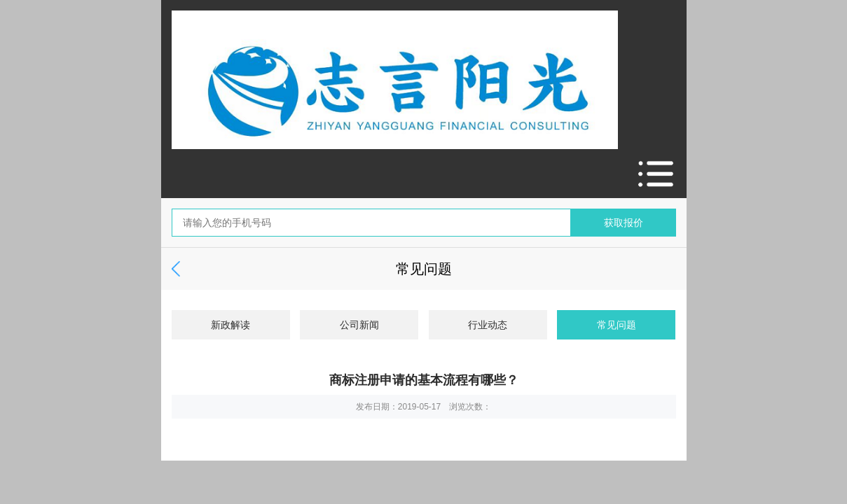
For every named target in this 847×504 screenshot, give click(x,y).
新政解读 (230, 325)
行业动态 (488, 325)
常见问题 (617, 325)
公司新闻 (359, 325)
